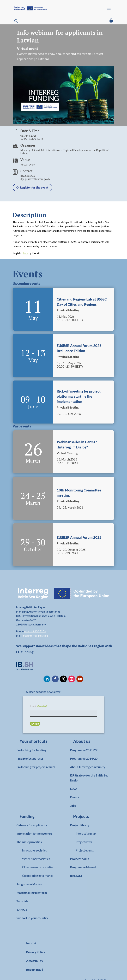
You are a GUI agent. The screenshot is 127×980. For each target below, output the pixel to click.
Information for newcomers (34, 834)
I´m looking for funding (31, 750)
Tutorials (22, 901)
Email (39, 706)
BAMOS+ (23, 910)
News (74, 789)
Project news (84, 842)
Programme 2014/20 (84, 759)
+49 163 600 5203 (35, 631)
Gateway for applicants (32, 825)
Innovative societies (34, 850)
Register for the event (34, 187)
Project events (85, 850)
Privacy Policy (36, 952)
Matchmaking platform (32, 893)
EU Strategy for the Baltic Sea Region (89, 778)
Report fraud (35, 970)
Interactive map (86, 834)
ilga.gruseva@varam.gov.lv (35, 179)
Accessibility (35, 961)
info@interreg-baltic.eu (35, 636)
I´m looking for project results (36, 767)
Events (75, 797)
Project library (80, 825)
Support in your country (32, 918)
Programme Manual (29, 884)
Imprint (31, 943)
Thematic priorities (29, 842)
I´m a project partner (30, 759)
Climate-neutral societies (38, 867)
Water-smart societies (36, 859)
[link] (35, 742)
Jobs (73, 806)
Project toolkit (80, 859)
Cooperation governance (38, 876)
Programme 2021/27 (84, 750)
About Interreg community (88, 767)
